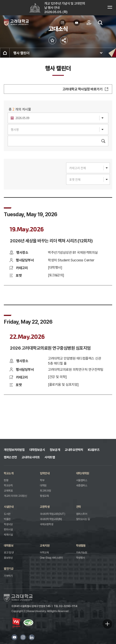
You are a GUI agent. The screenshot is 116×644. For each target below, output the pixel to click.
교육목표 (8, 491)
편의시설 (8, 529)
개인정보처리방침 (14, 450)
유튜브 (14, 637)
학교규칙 (8, 485)
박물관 (7, 519)
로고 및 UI (9, 553)
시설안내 (9, 507)
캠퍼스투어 (82, 514)
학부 (42, 480)
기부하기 (8, 576)
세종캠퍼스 (82, 485)
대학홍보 (9, 546)
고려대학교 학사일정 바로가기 (83, 89)
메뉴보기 (110, 7)
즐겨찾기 (52, 41)
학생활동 (81, 546)
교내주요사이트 (31, 457)
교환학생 (45, 507)
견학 (79, 507)
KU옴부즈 (94, 450)
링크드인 (32, 637)
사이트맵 (50, 457)
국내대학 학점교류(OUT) (52, 514)
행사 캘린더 (21, 53)
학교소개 (9, 473)
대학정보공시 (37, 450)
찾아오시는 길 (83, 519)
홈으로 (5, 53)
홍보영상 (8, 558)
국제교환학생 (46, 524)
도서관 (7, 514)
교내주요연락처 (74, 450)
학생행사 (81, 558)
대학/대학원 (83, 473)
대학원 (43, 485)
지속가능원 (82, 553)
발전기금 (9, 569)
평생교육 (44, 496)
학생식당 (8, 524)
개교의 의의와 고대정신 (15, 496)
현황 (6, 480)
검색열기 (100, 23)
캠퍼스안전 (10, 457)
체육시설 (8, 535)
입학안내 (45, 473)
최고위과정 (45, 491)
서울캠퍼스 (82, 480)
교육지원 (45, 546)
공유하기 (64, 41)
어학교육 (44, 553)
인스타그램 (23, 637)
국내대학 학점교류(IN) (51, 519)
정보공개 (55, 450)
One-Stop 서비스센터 (51, 558)
